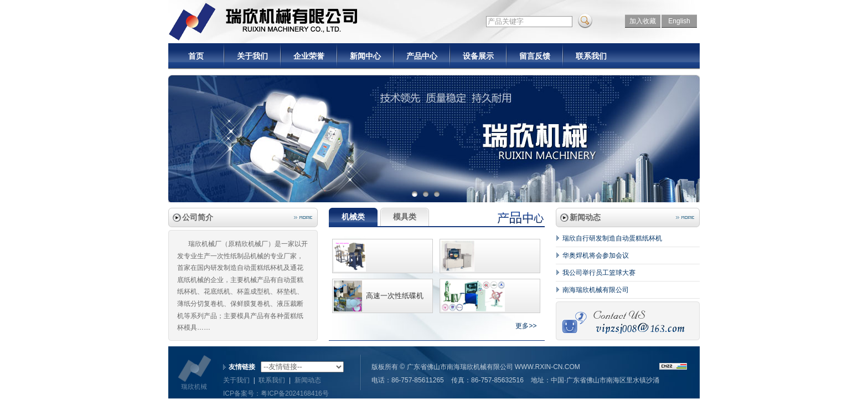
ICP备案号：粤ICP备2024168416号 (276, 393)
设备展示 (478, 56)
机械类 (353, 217)
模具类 (405, 217)
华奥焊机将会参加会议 (596, 255)
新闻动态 (308, 380)
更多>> (526, 326)
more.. (303, 218)
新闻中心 (365, 56)
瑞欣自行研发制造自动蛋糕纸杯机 (612, 238)
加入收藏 (643, 21)
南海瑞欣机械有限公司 (596, 290)
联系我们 (591, 56)
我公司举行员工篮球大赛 (599, 273)
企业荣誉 (309, 56)
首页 (196, 56)
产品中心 (422, 56)
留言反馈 (535, 56)
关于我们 (252, 56)
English (679, 21)
